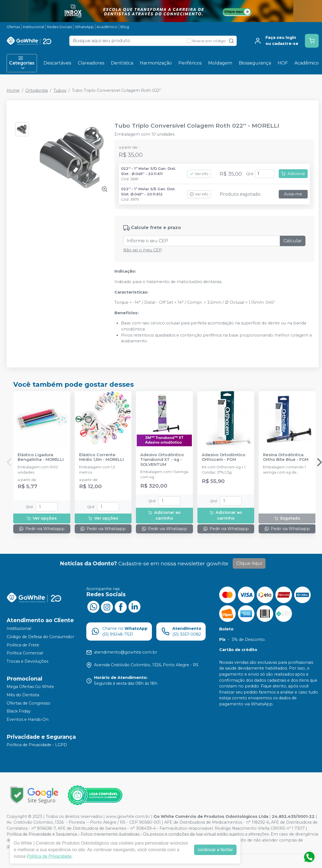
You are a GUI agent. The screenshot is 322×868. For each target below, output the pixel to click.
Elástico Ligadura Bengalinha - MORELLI (41, 457)
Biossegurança (255, 63)
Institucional (33, 27)
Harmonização (156, 63)
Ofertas (13, 27)
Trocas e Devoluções (27, 661)
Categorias (22, 63)
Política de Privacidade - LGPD (37, 745)
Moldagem (220, 63)
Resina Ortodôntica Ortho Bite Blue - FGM (286, 457)
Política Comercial (25, 653)
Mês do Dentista (23, 695)
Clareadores (91, 63)
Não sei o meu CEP (143, 250)
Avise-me (293, 194)
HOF (283, 63)
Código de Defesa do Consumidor (40, 637)
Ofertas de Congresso (29, 703)
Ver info (199, 174)
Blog (125, 27)
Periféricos (190, 63)
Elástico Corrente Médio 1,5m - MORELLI (101, 457)
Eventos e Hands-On (28, 719)
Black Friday (19, 711)
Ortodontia (37, 90)
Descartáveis (57, 63)
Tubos (60, 90)
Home (13, 90)
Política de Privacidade (49, 856)
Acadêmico (107, 27)
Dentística (122, 63)
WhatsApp (84, 27)
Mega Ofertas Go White (30, 687)
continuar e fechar (215, 850)
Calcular (293, 241)
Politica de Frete (23, 645)
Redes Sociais (59, 27)
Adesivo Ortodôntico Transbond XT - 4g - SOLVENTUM (162, 460)
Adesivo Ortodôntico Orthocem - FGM (224, 457)
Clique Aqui (249, 563)
